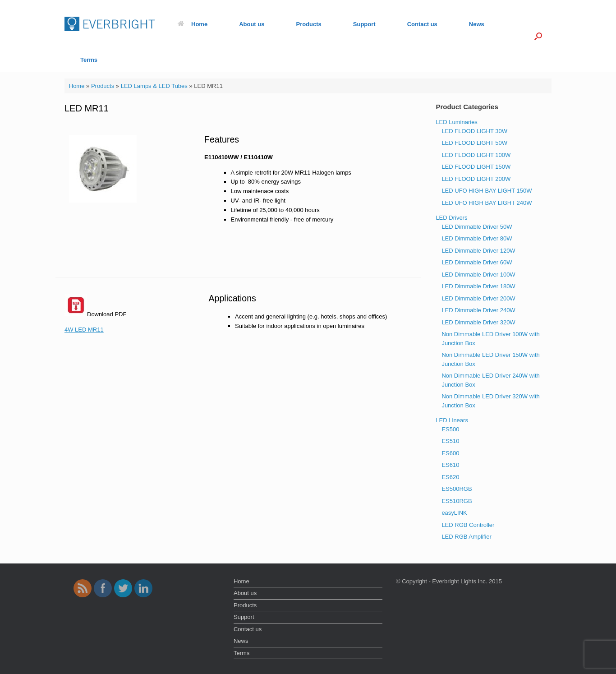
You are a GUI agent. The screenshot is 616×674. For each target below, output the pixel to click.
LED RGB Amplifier (467, 537)
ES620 (450, 477)
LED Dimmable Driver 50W (477, 227)
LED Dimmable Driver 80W (477, 238)
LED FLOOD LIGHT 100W (476, 155)
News (477, 24)
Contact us (422, 24)
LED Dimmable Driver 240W (478, 310)
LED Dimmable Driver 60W (477, 262)
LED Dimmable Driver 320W (478, 322)
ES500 (450, 429)
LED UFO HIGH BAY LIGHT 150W (487, 191)
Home (193, 24)
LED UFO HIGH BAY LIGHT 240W (487, 203)
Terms (89, 60)
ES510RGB (457, 501)
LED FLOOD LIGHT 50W (474, 143)
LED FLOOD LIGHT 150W (476, 167)
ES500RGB (457, 489)
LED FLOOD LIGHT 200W (476, 179)
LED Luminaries (457, 122)
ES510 (450, 441)
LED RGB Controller (468, 525)
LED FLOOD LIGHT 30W (474, 131)
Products (308, 24)
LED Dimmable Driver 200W (478, 298)
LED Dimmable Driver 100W (478, 275)
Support (364, 24)
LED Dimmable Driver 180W (478, 286)
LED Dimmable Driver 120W (478, 251)
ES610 (450, 465)
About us (252, 24)
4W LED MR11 (84, 330)
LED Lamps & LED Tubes (154, 86)
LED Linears (452, 420)
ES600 (450, 453)
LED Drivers (451, 218)
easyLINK (454, 513)
